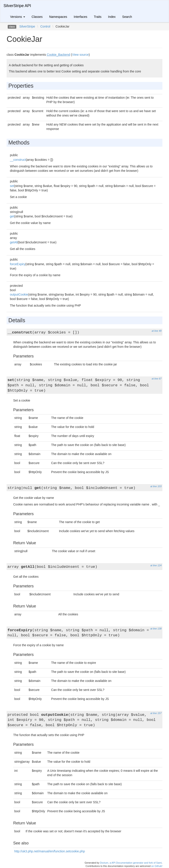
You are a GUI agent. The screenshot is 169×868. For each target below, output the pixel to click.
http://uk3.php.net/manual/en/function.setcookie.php (50, 851)
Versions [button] (18, 17)
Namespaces (58, 17)
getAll (14, 242)
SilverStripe (27, 26)
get (12, 216)
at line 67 (157, 379)
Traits (98, 17)
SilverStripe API (17, 6)
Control (45, 26)
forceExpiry (18, 264)
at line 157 (156, 713)
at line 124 (156, 565)
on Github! (157, 866)
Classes (37, 17)
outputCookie (19, 294)
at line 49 (157, 331)
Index (112, 17)
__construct (18, 160)
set (12, 186)
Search (127, 17)
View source (80, 55)
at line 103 (156, 486)
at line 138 (156, 629)
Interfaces (80, 17)
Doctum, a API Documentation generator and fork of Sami (131, 863)
